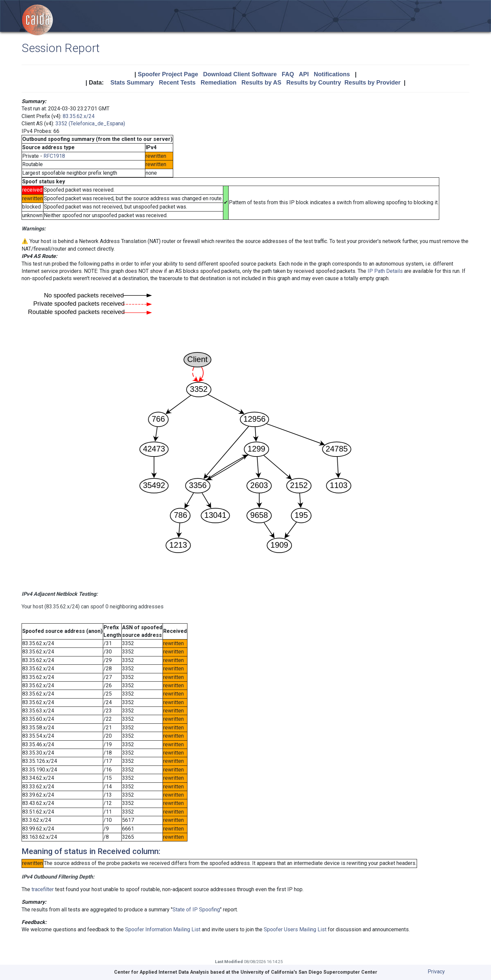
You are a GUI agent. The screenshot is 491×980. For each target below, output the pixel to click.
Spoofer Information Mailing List (163, 929)
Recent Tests (177, 83)
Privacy (436, 972)
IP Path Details (385, 271)
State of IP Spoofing (196, 910)
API (304, 74)
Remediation (219, 83)
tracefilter (43, 889)
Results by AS (261, 83)
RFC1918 (54, 156)
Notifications (332, 74)
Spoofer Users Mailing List (295, 929)
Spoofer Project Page (168, 74)
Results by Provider (372, 83)
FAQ (288, 74)
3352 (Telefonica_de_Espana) (90, 123)
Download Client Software (240, 74)
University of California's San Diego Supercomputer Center (309, 972)
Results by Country (314, 83)
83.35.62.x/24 (79, 116)
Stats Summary (132, 83)
